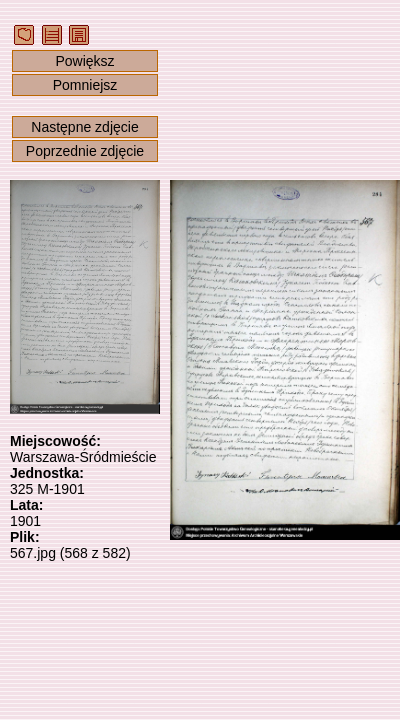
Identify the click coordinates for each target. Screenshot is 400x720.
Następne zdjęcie (84, 127)
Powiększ (84, 61)
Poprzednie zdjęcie (85, 151)
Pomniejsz (85, 85)
